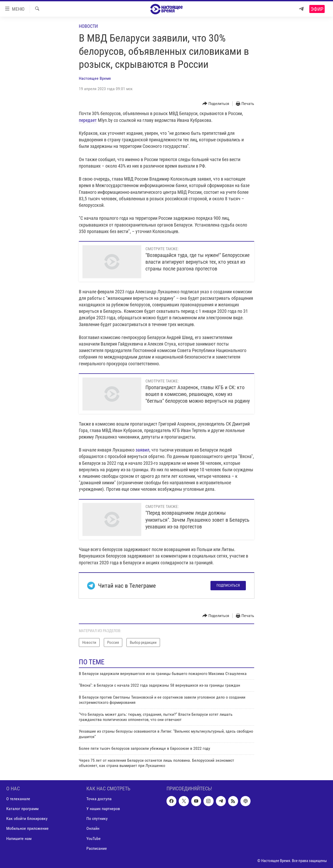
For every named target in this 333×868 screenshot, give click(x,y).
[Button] (216, 104)
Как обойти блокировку (27, 819)
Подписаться (228, 585)
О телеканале (18, 799)
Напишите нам (19, 839)
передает (88, 120)
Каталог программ (22, 809)
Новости (88, 26)
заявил (142, 450)
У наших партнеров (103, 809)
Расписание (97, 848)
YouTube (94, 839)
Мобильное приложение (27, 829)
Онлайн (93, 829)
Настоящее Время (95, 78)
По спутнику (97, 819)
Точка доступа (99, 799)
